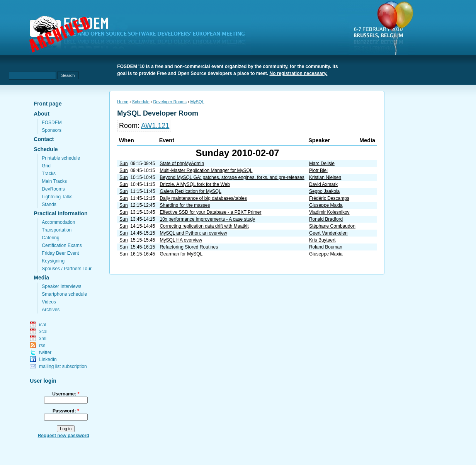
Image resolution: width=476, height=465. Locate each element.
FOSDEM (52, 123)
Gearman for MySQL (181, 254)
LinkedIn (48, 359)
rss (42, 346)
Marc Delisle (322, 164)
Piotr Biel (318, 170)
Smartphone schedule (64, 294)
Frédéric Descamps (329, 198)
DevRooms (53, 189)
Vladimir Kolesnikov (329, 212)
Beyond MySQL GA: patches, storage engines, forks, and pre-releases (232, 177)
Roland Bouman (326, 247)
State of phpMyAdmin (182, 164)
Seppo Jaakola (324, 191)
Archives (51, 310)
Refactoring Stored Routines (189, 247)
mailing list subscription (63, 366)
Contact (44, 139)
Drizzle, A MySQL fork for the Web (195, 184)
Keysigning (53, 261)
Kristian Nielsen (325, 177)
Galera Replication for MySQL (190, 191)
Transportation (57, 230)
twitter (45, 353)
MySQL (197, 102)
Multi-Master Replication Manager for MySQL (206, 170)
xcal (43, 332)
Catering (50, 238)
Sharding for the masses (185, 205)
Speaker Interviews (61, 286)
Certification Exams (62, 245)
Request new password (64, 436)
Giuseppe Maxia (326, 205)
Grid (46, 166)
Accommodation (58, 222)
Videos (49, 302)
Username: (66, 394)
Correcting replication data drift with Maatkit (204, 226)
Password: (66, 411)
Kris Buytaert (322, 240)
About (41, 114)
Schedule (46, 149)
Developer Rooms (170, 102)
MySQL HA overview (181, 240)
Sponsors (52, 130)
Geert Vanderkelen (328, 233)
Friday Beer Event (60, 253)
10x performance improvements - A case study (207, 219)
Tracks (49, 174)
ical (42, 325)
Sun (123, 164)
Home (123, 102)
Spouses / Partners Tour (67, 269)
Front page (48, 104)
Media (41, 278)
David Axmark (323, 184)
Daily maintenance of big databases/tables (203, 198)
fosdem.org (142, 35)
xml (43, 339)
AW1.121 (155, 126)
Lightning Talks (57, 197)
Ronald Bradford (326, 219)
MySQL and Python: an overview (193, 233)
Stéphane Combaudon (332, 226)
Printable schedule (61, 158)
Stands (49, 204)
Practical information (60, 213)
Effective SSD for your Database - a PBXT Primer (210, 212)
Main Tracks (54, 181)
